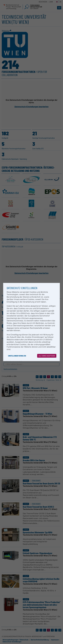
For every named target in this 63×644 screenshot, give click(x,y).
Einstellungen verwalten (17, 356)
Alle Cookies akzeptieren (47, 356)
